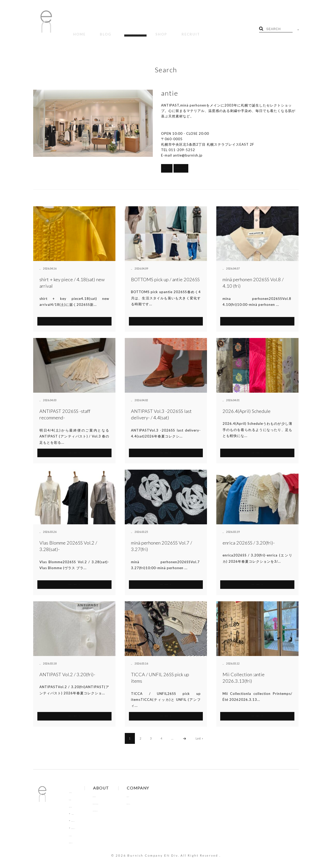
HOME (76, 31)
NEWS (76, 808)
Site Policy (112, 805)
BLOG (95, 31)
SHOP (137, 31)
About (148, 790)
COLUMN (79, 815)
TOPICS (116, 31)
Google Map (238, 162)
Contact (150, 798)
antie (43, 263)
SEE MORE (74, 315)
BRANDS (185, 162)
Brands (110, 790)
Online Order (115, 798)
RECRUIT (159, 31)
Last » (199, 733)
